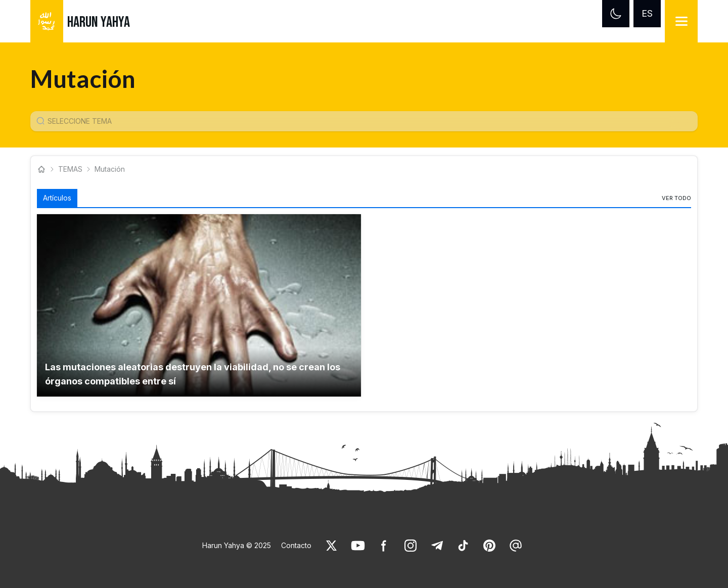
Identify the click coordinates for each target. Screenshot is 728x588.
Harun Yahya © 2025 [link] (237, 545)
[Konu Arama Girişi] (368, 121)
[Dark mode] (616, 14)
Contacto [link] (296, 545)
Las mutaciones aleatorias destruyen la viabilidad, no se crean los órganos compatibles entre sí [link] (193, 374)
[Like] (332, 546)
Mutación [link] (110, 169)
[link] (676, 198)
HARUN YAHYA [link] (99, 22)
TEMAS (70, 169)
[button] (199, 305)
